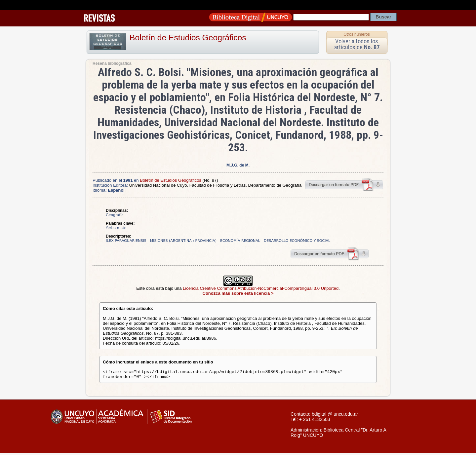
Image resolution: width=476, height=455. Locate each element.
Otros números (357, 34)
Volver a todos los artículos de (357, 44)
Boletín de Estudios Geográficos (188, 38)
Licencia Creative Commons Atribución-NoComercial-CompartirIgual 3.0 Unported (261, 288)
